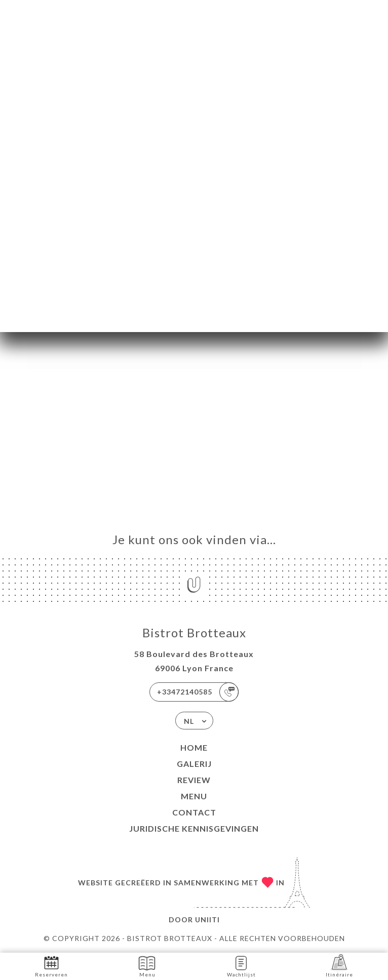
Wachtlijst (241, 966)
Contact (194, 812)
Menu (194, 796)
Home (194, 747)
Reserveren (51, 966)
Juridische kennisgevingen (194, 828)
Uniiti (207, 920)
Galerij (194, 764)
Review (194, 780)
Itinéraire (339, 966)
